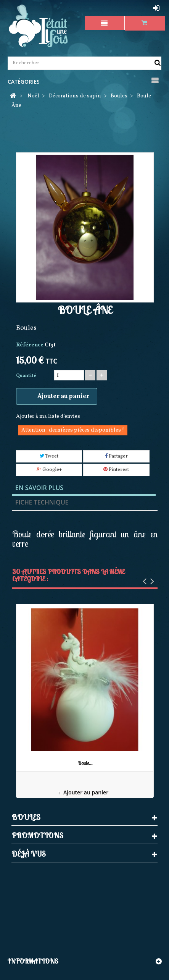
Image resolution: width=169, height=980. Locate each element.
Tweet (49, 456)
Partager (116, 456)
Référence (30, 345)
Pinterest (116, 470)
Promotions (37, 835)
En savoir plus (39, 488)
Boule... (85, 763)
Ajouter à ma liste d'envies (48, 416)
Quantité (26, 376)
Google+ (49, 470)
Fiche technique (42, 502)
